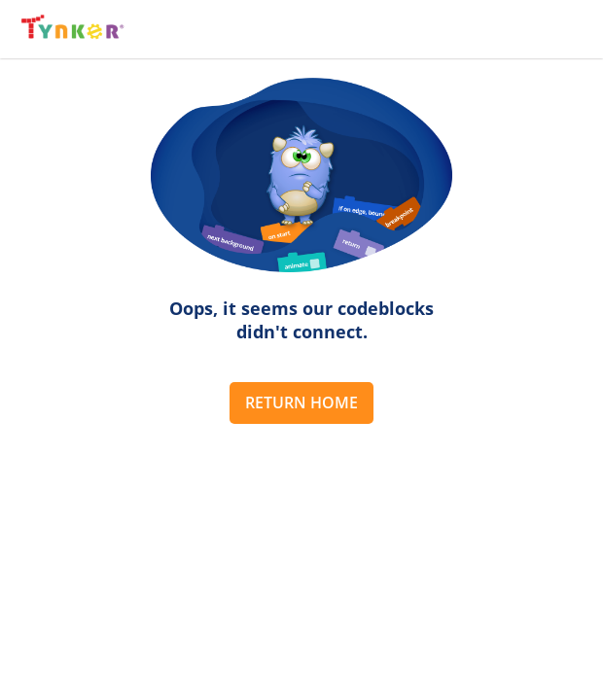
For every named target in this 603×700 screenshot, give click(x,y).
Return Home (301, 402)
